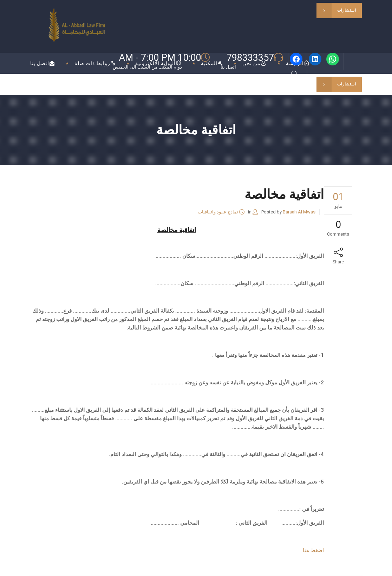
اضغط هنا (313, 550)
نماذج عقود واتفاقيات (218, 212)
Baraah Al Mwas (299, 212)
